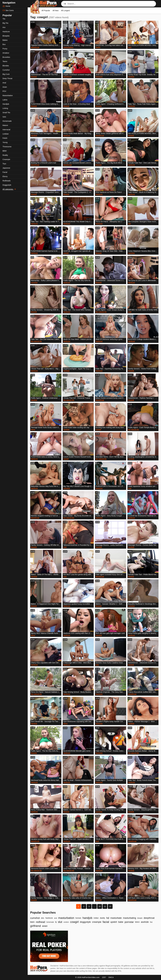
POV (4, 91)
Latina (5, 100)
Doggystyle (7, 185)
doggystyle (85, 922)
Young (5, 142)
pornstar (129, 922)
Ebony (5, 176)
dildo (43, 918)
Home (6, 6)
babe (121, 922)
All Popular (46, 11)
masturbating (129, 918)
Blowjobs (6, 36)
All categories (9, 189)
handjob (131, 77)
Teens (5, 61)
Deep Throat (7, 78)
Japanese (6, 168)
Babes (5, 40)
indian (96, 918)
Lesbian (6, 134)
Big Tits (5, 23)
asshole (145, 922)
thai (151, 922)
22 (110, 906)
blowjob (34, 77)
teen (130, 47)
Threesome (7, 147)
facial (106, 922)
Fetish (5, 138)
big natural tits (101, 312)
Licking (5, 108)
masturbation (68, 47)
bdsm (137, 922)
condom (66, 922)
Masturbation (8, 95)
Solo (4, 117)
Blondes (6, 66)
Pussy (5, 49)
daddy (98, 47)
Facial (5, 172)
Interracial (6, 130)
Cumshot (6, 70)
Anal (4, 83)
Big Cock (6, 74)
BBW (5, 151)
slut (129, 224)
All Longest (65, 11)
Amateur (6, 53)
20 (100, 906)
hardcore (99, 77)
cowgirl (66, 253)
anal (130, 312)
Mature (5, 125)
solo (97, 665)
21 (105, 906)
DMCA (111, 977)
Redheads (7, 181)
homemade (50, 922)
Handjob (6, 104)
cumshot (131, 253)
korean (78, 918)
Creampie (6, 159)
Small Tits (6, 113)
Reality (5, 155)
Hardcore (6, 32)
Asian (5, 87)
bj (56, 922)
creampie (97, 922)
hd (108, 918)
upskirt (114, 922)
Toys (4, 164)
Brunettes (6, 57)
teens (33, 429)
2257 (104, 977)
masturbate (116, 918)
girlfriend (35, 926)
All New (56, 11)
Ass (4, 27)
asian (45, 926)
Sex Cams (8, 10)
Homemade (7, 121)
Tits (4, 19)
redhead (40, 922)
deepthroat (35, 47)
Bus (4, 44)
